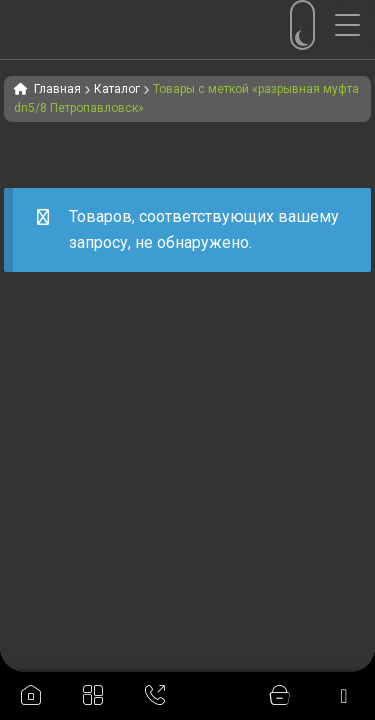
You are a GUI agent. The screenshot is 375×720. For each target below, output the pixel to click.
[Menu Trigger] (355, 25)
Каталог (117, 89)
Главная (57, 89)
